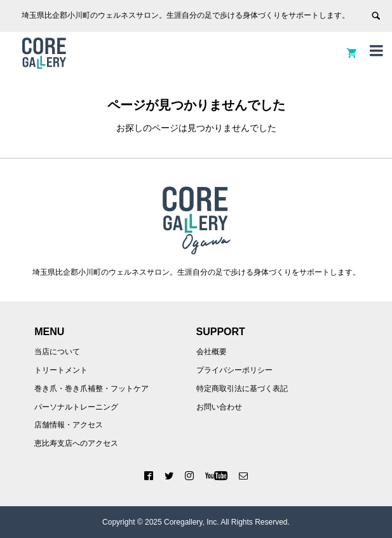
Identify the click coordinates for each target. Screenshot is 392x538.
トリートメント (61, 370)
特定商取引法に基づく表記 (242, 389)
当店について (57, 352)
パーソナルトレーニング (76, 407)
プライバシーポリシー (234, 370)
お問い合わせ (219, 407)
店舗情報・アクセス (69, 425)
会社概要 (212, 352)
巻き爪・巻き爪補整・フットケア (91, 389)
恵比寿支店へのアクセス (76, 443)
